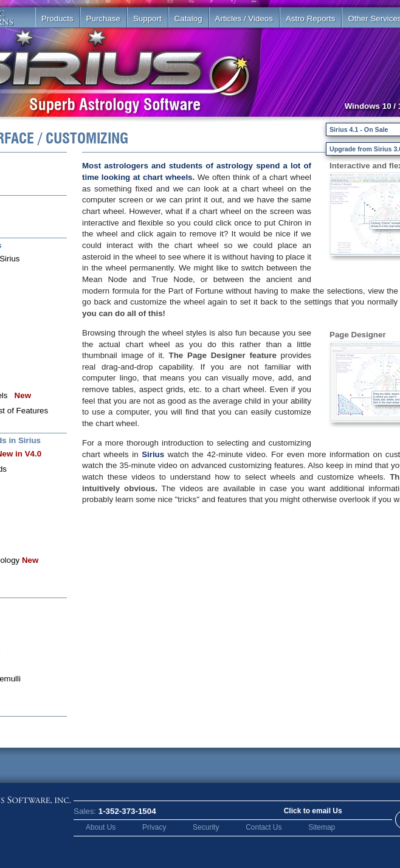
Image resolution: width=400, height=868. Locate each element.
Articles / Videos (244, 19)
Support (147, 19)
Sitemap (322, 827)
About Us (101, 827)
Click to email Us (313, 811)
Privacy (154, 827)
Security (206, 827)
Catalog (188, 19)
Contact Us (264, 827)
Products (57, 19)
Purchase (103, 19)
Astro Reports (310, 19)
